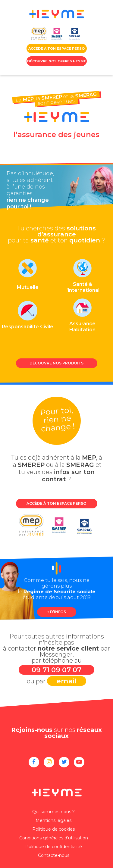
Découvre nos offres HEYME (57, 61)
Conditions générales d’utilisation (54, 838)
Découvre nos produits (56, 363)
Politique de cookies (53, 829)
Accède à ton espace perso (56, 503)
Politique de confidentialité (54, 847)
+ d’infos (56, 612)
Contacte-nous (54, 855)
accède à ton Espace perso (56, 48)
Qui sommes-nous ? (53, 812)
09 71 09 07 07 (56, 670)
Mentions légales (53, 820)
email (67, 681)
